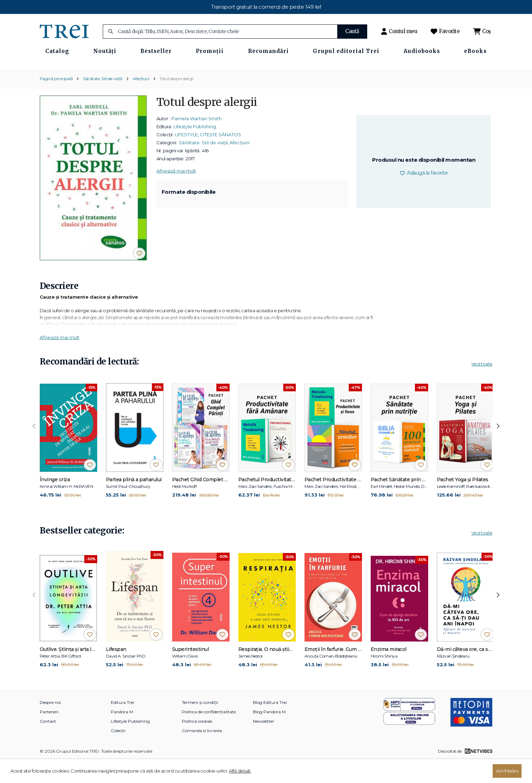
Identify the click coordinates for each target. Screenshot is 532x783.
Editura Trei (122, 724)
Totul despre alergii (176, 101)
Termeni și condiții (200, 724)
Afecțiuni (141, 101)
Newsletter (264, 743)
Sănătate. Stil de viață (103, 101)
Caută (352, 31)
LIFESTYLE (186, 156)
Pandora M (122, 734)
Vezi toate (482, 386)
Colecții (118, 753)
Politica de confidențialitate (209, 734)
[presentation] (34, 448)
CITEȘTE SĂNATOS (220, 156)
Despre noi (50, 724)
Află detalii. (240, 771)
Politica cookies (197, 743)
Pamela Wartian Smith (196, 140)
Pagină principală (56, 101)
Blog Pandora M (269, 734)
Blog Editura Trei (270, 724)
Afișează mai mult (176, 193)
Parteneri (49, 734)
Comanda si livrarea (202, 753)
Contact (48, 743)
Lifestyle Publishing (195, 148)
